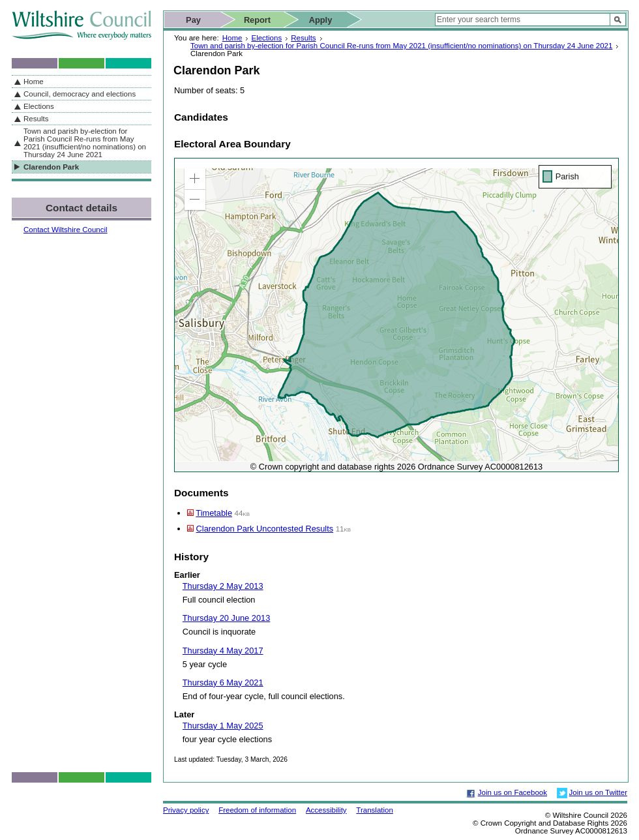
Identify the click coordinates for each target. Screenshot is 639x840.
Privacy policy (186, 810)
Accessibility (326, 810)
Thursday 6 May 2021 (223, 682)
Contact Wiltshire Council (66, 230)
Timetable (214, 513)
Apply (321, 20)
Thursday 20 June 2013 (226, 618)
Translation (375, 810)
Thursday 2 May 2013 (223, 586)
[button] (195, 179)
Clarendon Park (51, 167)
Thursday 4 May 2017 (223, 651)
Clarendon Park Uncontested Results (265, 529)
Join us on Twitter (598, 792)
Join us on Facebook (513, 792)
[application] (396, 315)
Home (232, 38)
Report (257, 20)
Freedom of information (257, 810)
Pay (193, 20)
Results (303, 38)
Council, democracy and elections (80, 94)
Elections (266, 38)
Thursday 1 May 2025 (223, 726)
